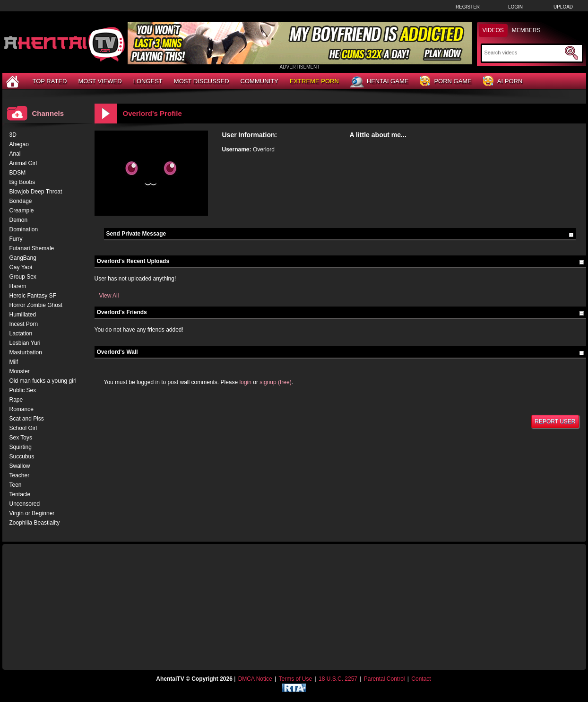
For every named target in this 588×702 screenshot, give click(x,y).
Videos (493, 30)
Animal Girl (23, 163)
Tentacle (20, 494)
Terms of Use (295, 679)
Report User (555, 421)
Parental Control (385, 679)
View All (109, 296)
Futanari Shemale (32, 248)
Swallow (20, 466)
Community (259, 81)
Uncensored (25, 504)
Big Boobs (22, 182)
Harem (18, 286)
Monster (20, 371)
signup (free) (275, 382)
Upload (563, 7)
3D (13, 135)
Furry (16, 239)
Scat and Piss (27, 419)
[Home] (14, 81)
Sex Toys (21, 438)
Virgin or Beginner (32, 513)
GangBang (23, 258)
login (246, 382)
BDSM (18, 173)
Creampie (22, 211)
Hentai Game (380, 82)
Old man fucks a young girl (43, 381)
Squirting (21, 447)
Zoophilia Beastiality (35, 523)
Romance (22, 409)
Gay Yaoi (21, 267)
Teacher (20, 475)
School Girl (23, 428)
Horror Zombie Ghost (36, 305)
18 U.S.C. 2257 (338, 679)
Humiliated (23, 315)
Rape (16, 400)
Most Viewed (100, 81)
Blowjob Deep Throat (36, 192)
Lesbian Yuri (25, 343)
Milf (14, 362)
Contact (421, 679)
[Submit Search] (571, 53)
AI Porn (503, 82)
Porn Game (445, 82)
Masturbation (26, 352)
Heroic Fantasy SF (33, 296)
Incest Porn (24, 324)
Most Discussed (202, 81)
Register (468, 7)
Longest (148, 81)
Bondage (21, 201)
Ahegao (19, 144)
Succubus (22, 456)
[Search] (523, 53)
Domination (24, 229)
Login (515, 7)
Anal (15, 154)
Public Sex (23, 390)
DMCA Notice (255, 679)
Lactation (21, 333)
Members (526, 30)
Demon (19, 220)
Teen (16, 485)
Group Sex (23, 277)
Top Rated (50, 81)
